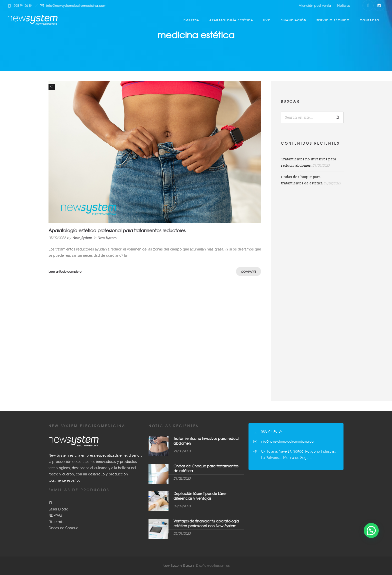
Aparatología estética (231, 20)
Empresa (191, 20)
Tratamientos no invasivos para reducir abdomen (206, 441)
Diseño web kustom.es (212, 566)
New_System (82, 238)
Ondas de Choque (63, 528)
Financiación (294, 20)
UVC (267, 20)
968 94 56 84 (23, 5)
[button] (371, 530)
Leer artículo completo (65, 271)
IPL (51, 503)
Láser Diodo (58, 509)
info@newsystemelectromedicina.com (76, 5)
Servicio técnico (333, 20)
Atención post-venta (315, 5)
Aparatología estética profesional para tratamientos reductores (117, 230)
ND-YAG (55, 515)
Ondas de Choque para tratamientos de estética (206, 468)
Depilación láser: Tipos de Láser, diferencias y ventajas (200, 496)
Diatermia (56, 522)
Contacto (370, 20)
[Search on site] (312, 117)
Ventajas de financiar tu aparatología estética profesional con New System (206, 523)
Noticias (344, 5)
